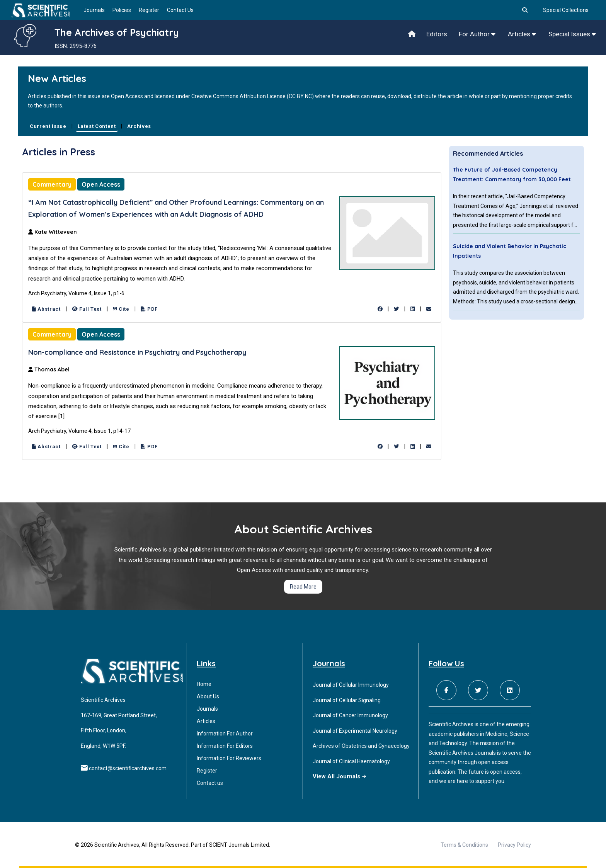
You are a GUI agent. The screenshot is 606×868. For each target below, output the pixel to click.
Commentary (52, 184)
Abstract (46, 309)
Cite (121, 309)
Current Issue (48, 126)
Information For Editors (225, 746)
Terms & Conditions (464, 845)
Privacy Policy (514, 845)
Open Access (101, 184)
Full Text (87, 309)
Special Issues (572, 34)
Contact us (210, 783)
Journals (94, 10)
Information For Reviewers (229, 758)
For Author (477, 34)
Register (149, 10)
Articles (522, 34)
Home (204, 684)
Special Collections (566, 10)
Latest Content (97, 126)
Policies (122, 10)
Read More (303, 587)
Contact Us (180, 10)
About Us (208, 696)
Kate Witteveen (53, 232)
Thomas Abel (49, 369)
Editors (437, 34)
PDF (149, 309)
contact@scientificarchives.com (128, 768)
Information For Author (225, 734)
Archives (139, 126)
